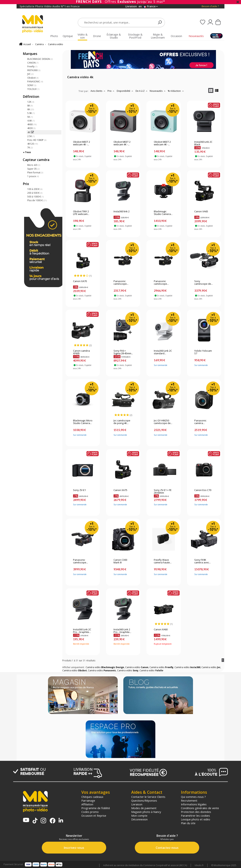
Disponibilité (125, 91)
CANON (33, 63)
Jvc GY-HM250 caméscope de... (163, 422)
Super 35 (33, 169)
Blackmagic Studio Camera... (163, 213)
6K (31, 109)
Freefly (32, 66)
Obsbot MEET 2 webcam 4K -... (82, 143)
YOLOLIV (33, 89)
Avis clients (98, 91)
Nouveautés (158, 91)
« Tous (27, 152)
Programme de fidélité (96, 808)
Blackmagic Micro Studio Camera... (83, 422)
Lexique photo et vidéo (196, 819)
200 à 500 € (35, 193)
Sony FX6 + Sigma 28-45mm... (123, 352)
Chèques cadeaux (92, 797)
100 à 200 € (35, 189)
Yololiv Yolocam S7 (203, 352)
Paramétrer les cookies (195, 816)
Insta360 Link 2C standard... (163, 352)
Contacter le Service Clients (148, 797)
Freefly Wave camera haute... (163, 561)
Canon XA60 (161, 630)
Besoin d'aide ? (210, 6)
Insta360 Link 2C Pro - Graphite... (82, 631)
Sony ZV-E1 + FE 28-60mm (163, 492)
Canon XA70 (80, 281)
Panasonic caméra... (200, 422)
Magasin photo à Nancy (146, 812)
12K (31, 102)
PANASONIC (35, 82)
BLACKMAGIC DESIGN (40, 59)
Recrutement (189, 800)
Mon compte (139, 816)
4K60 (32, 124)
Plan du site (188, 823)
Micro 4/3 (34, 165)
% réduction (176, 91)
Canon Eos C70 (203, 490)
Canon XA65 (201, 212)
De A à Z (142, 91)
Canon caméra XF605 (81, 352)
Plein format (35, 173)
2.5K (31, 136)
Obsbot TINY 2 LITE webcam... (81, 213)
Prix (111, 91)
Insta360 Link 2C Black (203, 143)
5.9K (31, 113)
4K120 (33, 144)
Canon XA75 (120, 490)
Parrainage (88, 800)
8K (30, 106)
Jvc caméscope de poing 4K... (122, 422)
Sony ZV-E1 (79, 490)
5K (30, 117)
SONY (32, 85)
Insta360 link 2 (122, 212)
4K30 (31, 128)
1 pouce (33, 176)
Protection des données (196, 812)
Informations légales (194, 804)
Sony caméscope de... (204, 283)
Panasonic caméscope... (121, 283)
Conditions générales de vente (200, 808)
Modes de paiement (144, 808)
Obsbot (33, 78)
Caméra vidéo (56, 44)
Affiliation (87, 804)
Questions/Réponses (144, 800)
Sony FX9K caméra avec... (202, 561)
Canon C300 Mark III (120, 561)
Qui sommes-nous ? (193, 797)
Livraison (137, 804)
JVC (30, 74)
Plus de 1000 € (37, 200)
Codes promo (90, 812)
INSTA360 (34, 70)
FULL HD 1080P (37, 140)
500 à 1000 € (35, 197)
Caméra (39, 44)
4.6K (31, 121)
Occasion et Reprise (94, 816)
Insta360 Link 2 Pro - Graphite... (122, 631)
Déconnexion (139, 819)
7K (30, 148)
